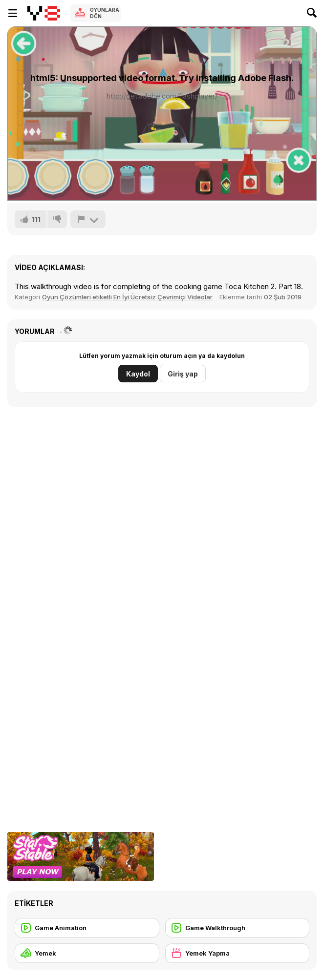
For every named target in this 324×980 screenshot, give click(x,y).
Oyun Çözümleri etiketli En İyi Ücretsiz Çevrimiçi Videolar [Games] (127, 297)
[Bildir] (88, 219)
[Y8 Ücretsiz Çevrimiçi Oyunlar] (44, 13)
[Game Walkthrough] (238, 928)
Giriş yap (183, 374)
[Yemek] (87, 953)
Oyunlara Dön (105, 13)
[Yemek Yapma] (238, 953)
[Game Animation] (87, 928)
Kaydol (138, 374)
